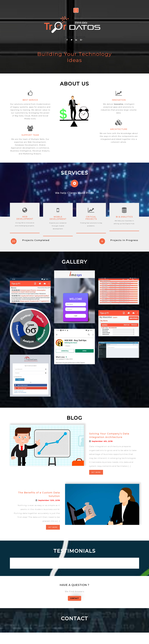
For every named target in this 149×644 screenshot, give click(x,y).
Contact (75, 609)
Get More (96, 481)
